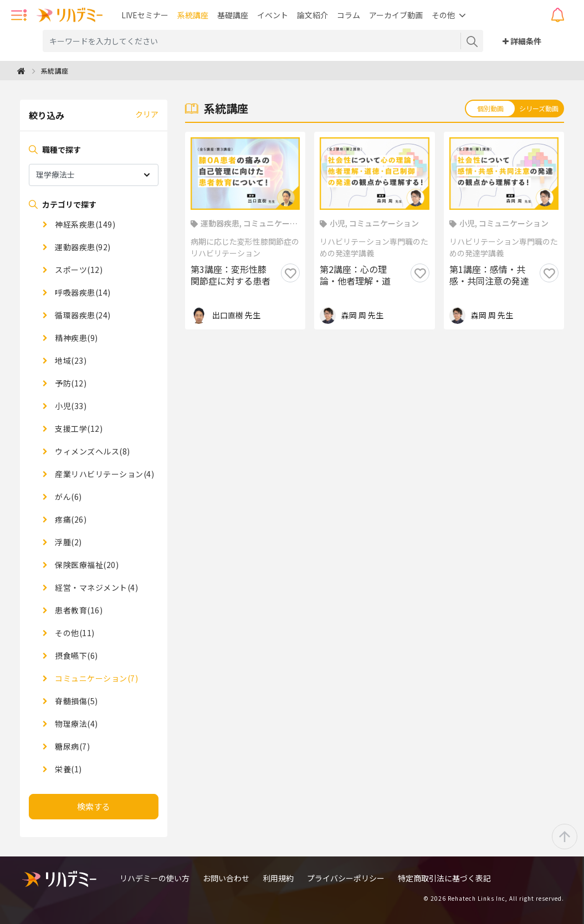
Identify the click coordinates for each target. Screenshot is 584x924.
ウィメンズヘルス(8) (92, 451)
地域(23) (70, 360)
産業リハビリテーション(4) (104, 474)
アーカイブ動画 (396, 15)
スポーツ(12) (78, 270)
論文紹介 (313, 15)
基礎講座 (233, 15)
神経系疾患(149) (84, 224)
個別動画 (490, 108)
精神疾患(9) (76, 338)
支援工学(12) (78, 429)
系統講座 (193, 15)
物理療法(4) (76, 724)
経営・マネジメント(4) (96, 587)
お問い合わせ (226, 878)
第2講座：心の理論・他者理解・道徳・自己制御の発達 (360, 275)
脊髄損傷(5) (76, 701)
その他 (443, 15)
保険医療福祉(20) (86, 565)
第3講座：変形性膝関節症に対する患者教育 (230, 275)
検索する (94, 806)
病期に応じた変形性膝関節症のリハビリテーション (245, 247)
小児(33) (70, 406)
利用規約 (278, 878)
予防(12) (70, 383)
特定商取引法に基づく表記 (444, 878)
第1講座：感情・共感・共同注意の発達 (489, 275)
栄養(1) (68, 769)
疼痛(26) (70, 519)
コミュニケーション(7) (96, 678)
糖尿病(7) (72, 746)
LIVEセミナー (145, 15)
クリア (147, 114)
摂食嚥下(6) (76, 655)
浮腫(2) (68, 542)
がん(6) (68, 497)
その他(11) (74, 633)
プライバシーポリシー (346, 878)
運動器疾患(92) (82, 247)
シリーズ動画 (539, 108)
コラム (349, 15)
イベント (273, 15)
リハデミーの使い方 (155, 878)
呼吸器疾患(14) (82, 292)
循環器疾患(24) (82, 315)
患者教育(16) (78, 610)
